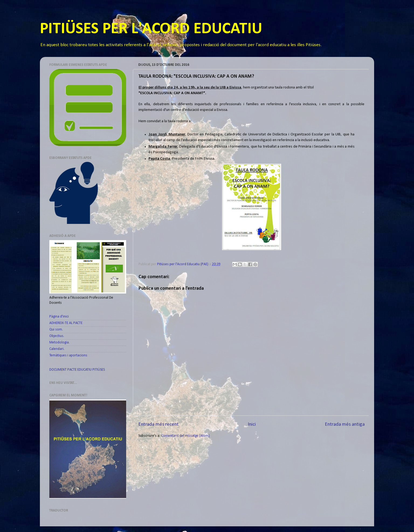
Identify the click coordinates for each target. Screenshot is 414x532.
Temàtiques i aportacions (68, 355)
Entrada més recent (158, 424)
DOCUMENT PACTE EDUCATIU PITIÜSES (77, 370)
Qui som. (56, 330)
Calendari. (57, 349)
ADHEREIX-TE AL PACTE (66, 323)
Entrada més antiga (345, 424)
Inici (252, 424)
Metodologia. (59, 342)
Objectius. (57, 336)
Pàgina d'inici (59, 317)
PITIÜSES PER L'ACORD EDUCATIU (151, 29)
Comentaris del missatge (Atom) (185, 436)
